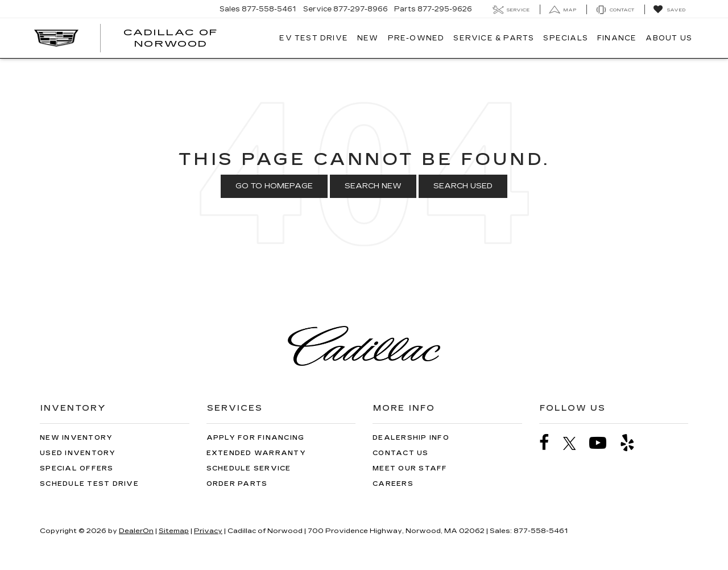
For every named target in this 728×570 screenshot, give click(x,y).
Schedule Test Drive (89, 484)
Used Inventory (78, 453)
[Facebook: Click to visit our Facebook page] (550, 443)
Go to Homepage (274, 186)
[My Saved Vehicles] (669, 10)
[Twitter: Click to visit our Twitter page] (575, 443)
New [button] (368, 38)
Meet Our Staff (410, 468)
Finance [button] (617, 38)
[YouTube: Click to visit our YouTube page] (603, 443)
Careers (393, 484)
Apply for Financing (256, 438)
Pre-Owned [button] (416, 38)
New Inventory (76, 438)
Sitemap (174, 531)
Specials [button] (566, 38)
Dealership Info (411, 438)
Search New (373, 186)
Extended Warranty (256, 453)
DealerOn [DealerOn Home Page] (136, 531)
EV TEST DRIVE (314, 38)
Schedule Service (249, 468)
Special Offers (77, 468)
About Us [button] (669, 38)
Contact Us (401, 453)
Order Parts (237, 484)
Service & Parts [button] (494, 38)
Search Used (463, 186)
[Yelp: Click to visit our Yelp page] (633, 443)
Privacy (208, 531)
